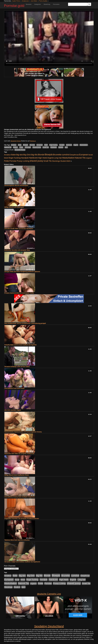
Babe (20, 145)
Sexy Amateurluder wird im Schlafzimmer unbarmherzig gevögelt (25, 323)
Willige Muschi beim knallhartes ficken (17, 475)
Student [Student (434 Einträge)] (63, 161)
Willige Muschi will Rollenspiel (14, 207)
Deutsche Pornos (20, 150)
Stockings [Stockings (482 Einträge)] (56, 161)
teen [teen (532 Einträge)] (69, 161)
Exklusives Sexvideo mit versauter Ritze (17, 250)
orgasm (15, 147)
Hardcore (69, 145)
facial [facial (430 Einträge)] (91, 155)
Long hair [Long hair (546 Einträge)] (58, 158)
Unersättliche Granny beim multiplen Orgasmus (20, 497)
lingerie (76, 145)
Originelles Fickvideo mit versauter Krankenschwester (22, 519)
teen (66, 147)
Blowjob (26, 145)
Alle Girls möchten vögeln (13, 410)
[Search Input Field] (78, 4)
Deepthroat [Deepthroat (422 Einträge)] (74, 155)
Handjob (62, 145)
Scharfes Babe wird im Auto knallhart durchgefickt (20, 345)
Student (61, 147)
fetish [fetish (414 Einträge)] (6, 158)
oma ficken (34, 1)
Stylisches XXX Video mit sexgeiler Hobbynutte (19, 454)
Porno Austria (43, 1)
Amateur (14, 145)
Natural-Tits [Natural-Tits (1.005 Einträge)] (80, 158)
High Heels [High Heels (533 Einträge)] (43, 158)
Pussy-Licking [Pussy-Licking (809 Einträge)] (23, 161)
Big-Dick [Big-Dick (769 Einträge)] (27, 155)
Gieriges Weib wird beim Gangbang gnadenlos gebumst (22, 272)
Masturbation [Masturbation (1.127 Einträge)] (68, 158)
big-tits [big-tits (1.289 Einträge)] (34, 155)
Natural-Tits (8, 147)
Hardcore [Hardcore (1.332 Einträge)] (33, 158)
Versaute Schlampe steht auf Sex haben (17, 367)
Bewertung (47, 4)
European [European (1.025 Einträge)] (84, 155)
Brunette (32, 145)
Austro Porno (16, 1)
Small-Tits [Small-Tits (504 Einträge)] (48, 161)
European (40, 145)
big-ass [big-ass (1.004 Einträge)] (20, 155)
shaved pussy (37, 147)
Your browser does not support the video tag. (49, 38)
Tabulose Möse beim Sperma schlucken (17, 540)
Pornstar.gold (14, 6)
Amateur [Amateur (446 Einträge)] (7, 155)
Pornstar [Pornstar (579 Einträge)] (13, 161)
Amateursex (25, 1)
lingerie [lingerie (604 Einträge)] (51, 158)
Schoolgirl (28, 147)
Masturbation (84, 145)
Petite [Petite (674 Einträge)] (7, 161)
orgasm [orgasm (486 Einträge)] (89, 158)
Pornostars (56, 4)
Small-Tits (46, 147)
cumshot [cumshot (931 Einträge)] (66, 155)
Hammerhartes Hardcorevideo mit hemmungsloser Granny (23, 432)
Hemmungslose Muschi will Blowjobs (16, 185)
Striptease (54, 147)
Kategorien (38, 4)
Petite (21, 147)
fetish (46, 145)
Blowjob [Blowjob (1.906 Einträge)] (49, 155)
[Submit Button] (89, 4)
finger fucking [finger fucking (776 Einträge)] (15, 158)
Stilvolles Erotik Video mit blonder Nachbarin (19, 229)
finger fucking (53, 145)
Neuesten (29, 4)
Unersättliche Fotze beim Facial (14, 388)
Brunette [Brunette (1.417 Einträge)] (57, 155)
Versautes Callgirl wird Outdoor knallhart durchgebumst (22, 562)
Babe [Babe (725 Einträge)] (13, 155)
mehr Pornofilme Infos (11, 137)
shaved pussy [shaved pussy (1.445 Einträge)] (36, 161)
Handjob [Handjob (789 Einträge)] (25, 158)
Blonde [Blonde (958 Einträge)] (41, 155)
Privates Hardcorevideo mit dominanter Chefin (19, 293)
